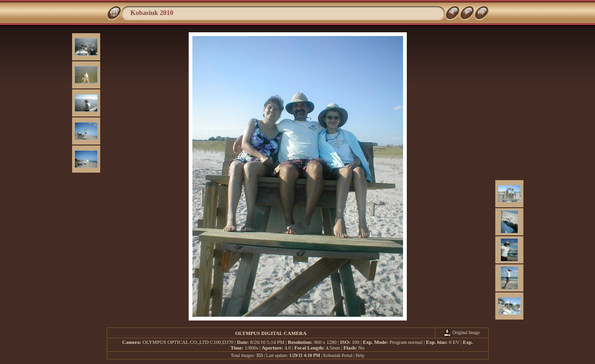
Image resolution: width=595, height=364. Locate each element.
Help (360, 355)
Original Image (462, 332)
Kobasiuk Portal (338, 355)
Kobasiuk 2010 (152, 13)
